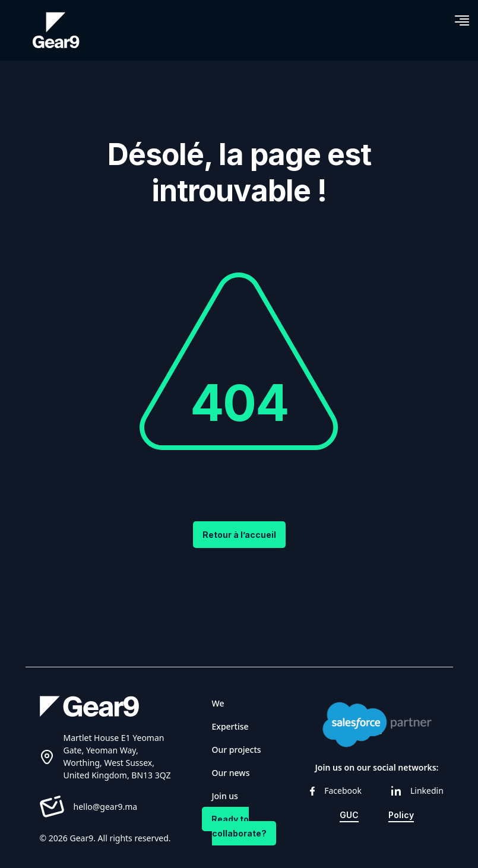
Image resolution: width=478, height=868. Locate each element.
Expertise (230, 726)
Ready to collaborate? (239, 826)
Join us (225, 796)
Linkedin (417, 791)
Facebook (336, 791)
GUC (349, 815)
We (218, 703)
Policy (401, 815)
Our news (231, 773)
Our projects (237, 750)
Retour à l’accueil (239, 535)
